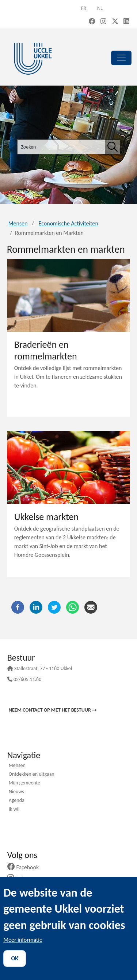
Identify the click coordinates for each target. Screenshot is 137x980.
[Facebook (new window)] (92, 22)
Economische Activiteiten (68, 223)
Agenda (17, 801)
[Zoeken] (113, 147)
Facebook (26, 867)
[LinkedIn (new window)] (126, 22)
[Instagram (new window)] (103, 22)
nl (100, 8)
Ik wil (14, 810)
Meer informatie (23, 940)
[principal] (121, 58)
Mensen (18, 223)
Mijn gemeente (24, 783)
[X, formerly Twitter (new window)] (115, 22)
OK (15, 958)
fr (84, 8)
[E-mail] (91, 607)
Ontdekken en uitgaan (32, 775)
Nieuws (16, 792)
